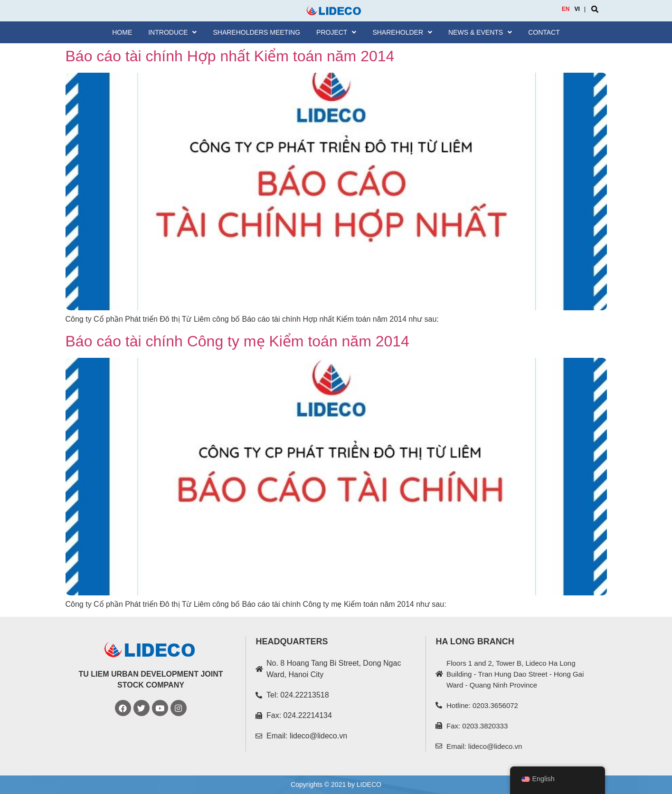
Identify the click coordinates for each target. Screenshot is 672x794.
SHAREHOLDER (402, 32)
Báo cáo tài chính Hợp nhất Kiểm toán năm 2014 (230, 56)
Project (336, 32)
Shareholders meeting (256, 32)
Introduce (172, 32)
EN (566, 9)
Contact (544, 32)
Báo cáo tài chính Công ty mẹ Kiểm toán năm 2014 (237, 341)
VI (577, 9)
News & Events (480, 32)
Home (122, 32)
